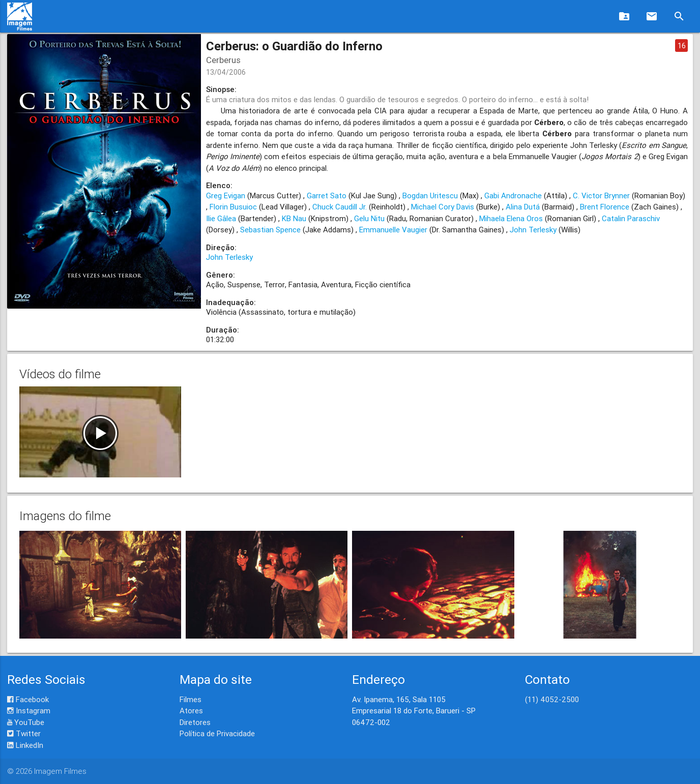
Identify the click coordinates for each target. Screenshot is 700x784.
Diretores (195, 722)
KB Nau (294, 218)
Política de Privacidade (217, 733)
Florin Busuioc (233, 207)
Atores (191, 711)
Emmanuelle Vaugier (393, 230)
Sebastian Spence (270, 230)
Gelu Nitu (369, 218)
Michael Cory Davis (443, 207)
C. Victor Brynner (601, 195)
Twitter (24, 733)
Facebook (28, 699)
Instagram (29, 711)
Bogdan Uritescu (430, 195)
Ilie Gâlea (221, 218)
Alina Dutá (523, 207)
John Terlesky (533, 230)
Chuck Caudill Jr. (340, 207)
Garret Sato (327, 195)
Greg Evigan (226, 195)
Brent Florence (605, 207)
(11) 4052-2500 (552, 699)
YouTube (26, 722)
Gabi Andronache (513, 195)
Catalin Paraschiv (631, 218)
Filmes (191, 699)
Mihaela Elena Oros (511, 218)
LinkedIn (25, 745)
